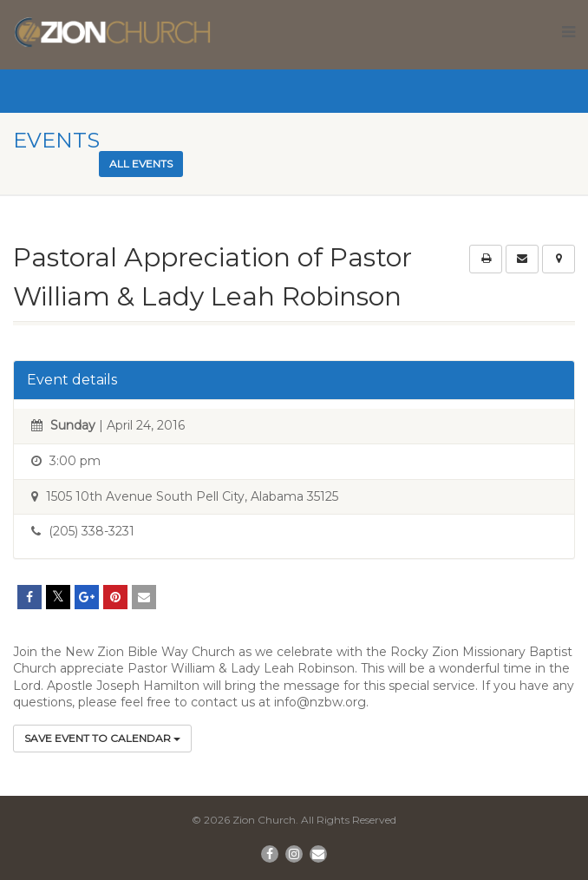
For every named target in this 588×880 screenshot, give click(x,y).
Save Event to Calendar (102, 738)
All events (141, 164)
